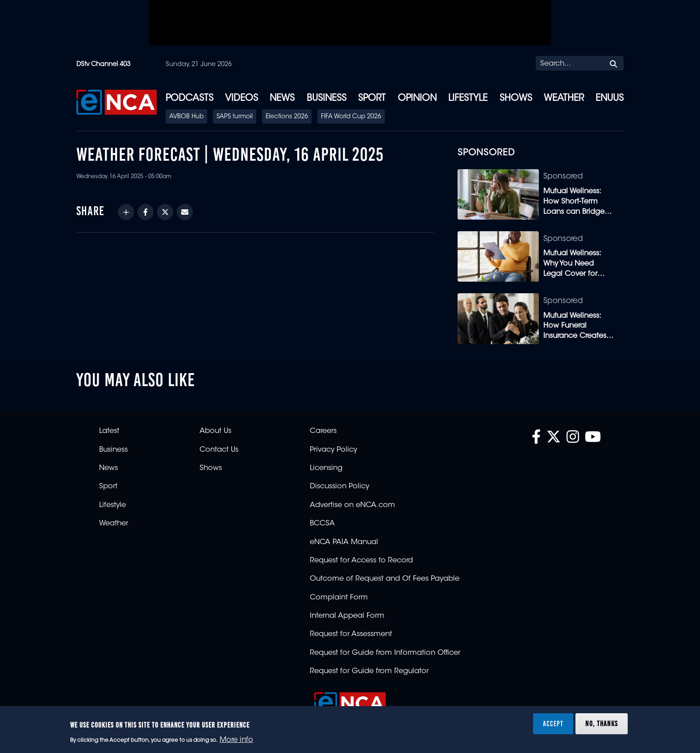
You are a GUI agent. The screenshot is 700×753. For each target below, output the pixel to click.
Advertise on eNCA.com (352, 505)
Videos (242, 99)
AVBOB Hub (186, 117)
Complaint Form (339, 598)
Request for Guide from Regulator (369, 671)
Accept (553, 724)
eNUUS (610, 99)
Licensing (326, 468)
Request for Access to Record (361, 561)
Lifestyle (468, 99)
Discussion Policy (340, 487)
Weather (564, 99)
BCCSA (322, 524)
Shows (516, 99)
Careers (323, 431)
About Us (215, 431)
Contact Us (219, 450)
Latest (109, 431)
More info (236, 740)
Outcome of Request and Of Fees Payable (385, 579)
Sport (372, 99)
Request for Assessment (351, 634)
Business (327, 99)
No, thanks (602, 724)
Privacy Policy (333, 450)
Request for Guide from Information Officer (385, 653)
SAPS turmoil (235, 117)
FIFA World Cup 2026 (351, 117)
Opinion (417, 99)
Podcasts (190, 99)
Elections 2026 (287, 117)
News (282, 99)
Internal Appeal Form (347, 616)
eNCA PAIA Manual (344, 542)
